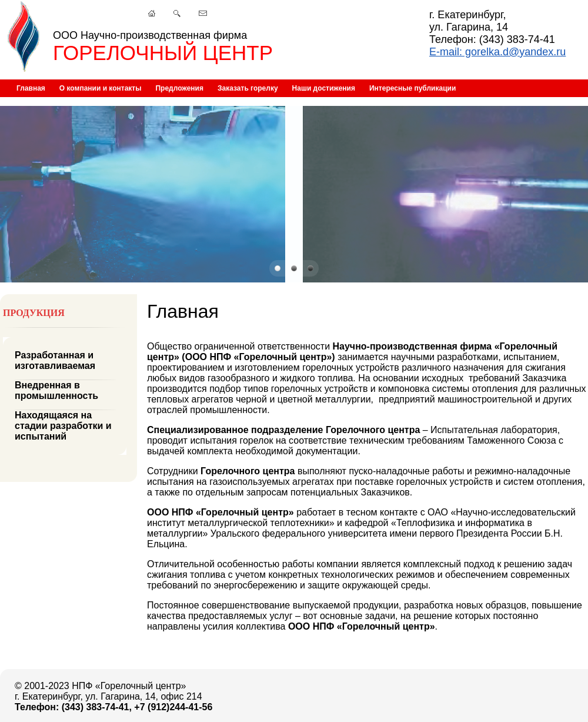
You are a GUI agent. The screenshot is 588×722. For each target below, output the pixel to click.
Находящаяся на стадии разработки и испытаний (63, 426)
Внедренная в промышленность (56, 390)
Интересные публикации (412, 88)
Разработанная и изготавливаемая (55, 360)
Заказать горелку (248, 88)
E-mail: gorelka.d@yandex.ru (497, 52)
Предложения (179, 88)
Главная (31, 88)
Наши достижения (324, 88)
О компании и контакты (101, 88)
